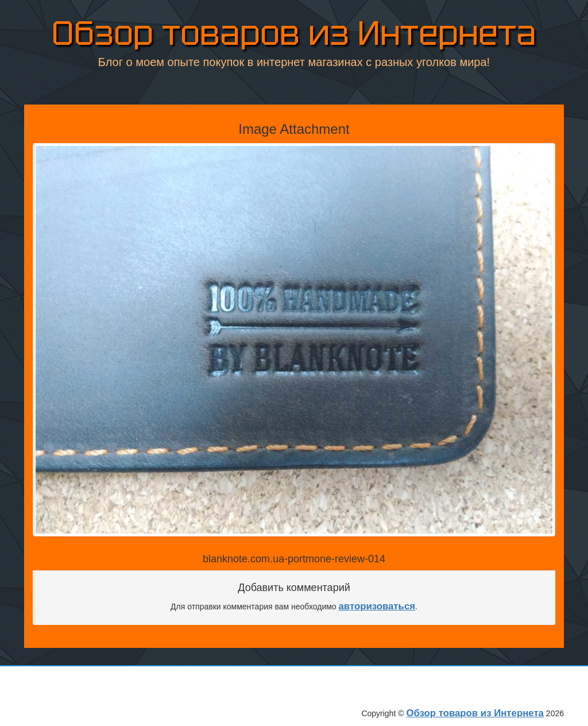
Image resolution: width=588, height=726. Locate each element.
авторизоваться (377, 606)
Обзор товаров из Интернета (294, 34)
